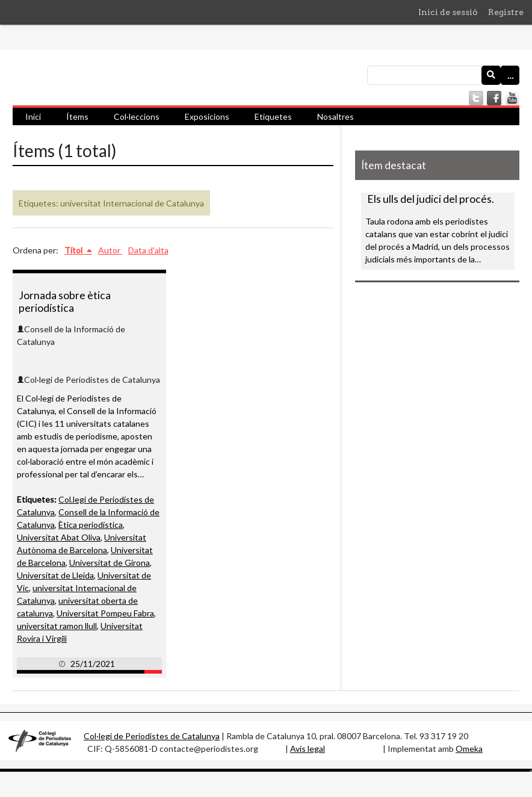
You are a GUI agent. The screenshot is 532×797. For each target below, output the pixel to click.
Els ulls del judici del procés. (431, 199)
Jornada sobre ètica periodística (65, 302)
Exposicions (207, 116)
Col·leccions (137, 116)
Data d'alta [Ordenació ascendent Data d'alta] (148, 250)
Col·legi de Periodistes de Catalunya (152, 736)
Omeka (469, 749)
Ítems (77, 116)
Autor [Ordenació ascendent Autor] (110, 250)
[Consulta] (443, 75)
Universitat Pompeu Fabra (105, 613)
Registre (506, 12)
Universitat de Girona (110, 563)
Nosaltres (336, 116)
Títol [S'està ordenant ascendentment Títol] (74, 250)
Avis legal (308, 749)
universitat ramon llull (57, 626)
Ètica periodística (91, 525)
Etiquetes (273, 116)
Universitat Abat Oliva (59, 537)
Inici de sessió (448, 12)
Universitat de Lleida (55, 575)
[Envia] (491, 75)
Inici (33, 116)
